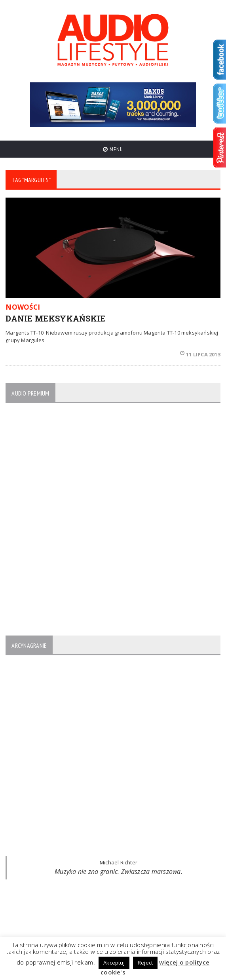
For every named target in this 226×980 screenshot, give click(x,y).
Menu (113, 149)
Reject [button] (145, 963)
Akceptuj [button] (114, 963)
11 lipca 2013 (200, 354)
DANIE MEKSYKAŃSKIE (55, 318)
